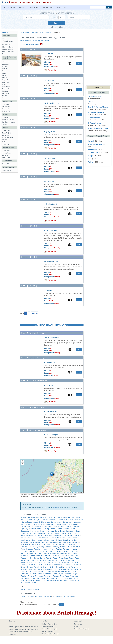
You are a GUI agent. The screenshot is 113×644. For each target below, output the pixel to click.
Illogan (40, 536)
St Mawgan (31, 569)
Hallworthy (57, 533)
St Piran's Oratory (94, 123)
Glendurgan (6, 135)
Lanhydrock (6, 157)
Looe (60, 540)
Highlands (47, 596)
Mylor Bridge (40, 547)
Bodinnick (46, 518)
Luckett (74, 540)
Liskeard (75, 538)
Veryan (33, 578)
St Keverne (45, 567)
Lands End (31, 538)
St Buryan (47, 563)
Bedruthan (6, 64)
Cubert (65, 524)
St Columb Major (65, 563)
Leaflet (68, 492)
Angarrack (31, 518)
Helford (75, 533)
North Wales (56, 596)
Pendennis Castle (8, 120)
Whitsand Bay (58, 581)
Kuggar (23, 538)
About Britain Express (82, 629)
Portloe (32, 556)
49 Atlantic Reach (51, 262)
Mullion (32, 547)
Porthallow (47, 554)
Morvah (62, 545)
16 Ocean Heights (51, 103)
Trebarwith (24, 574)
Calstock (45, 520)
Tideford (61, 572)
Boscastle (72, 518)
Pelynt (23, 549)
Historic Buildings (8, 47)
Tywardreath (75, 576)
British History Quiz (48, 626)
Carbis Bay (70, 520)
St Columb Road (32, 565)
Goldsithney (25, 531)
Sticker (44, 572)
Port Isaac (34, 554)
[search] (98, 7)
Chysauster (6, 107)
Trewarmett (39, 576)
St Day (41, 565)
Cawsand (37, 522)
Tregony (61, 574)
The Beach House (51, 338)
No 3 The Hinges (51, 435)
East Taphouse (66, 527)
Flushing (46, 529)
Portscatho (48, 556)
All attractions (7, 39)
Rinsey (55, 558)
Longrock (54, 540)
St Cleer (55, 563)
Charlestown (45, 522)
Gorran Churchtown (47, 531)
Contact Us (78, 624)
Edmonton (76, 527)
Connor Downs (56, 522)
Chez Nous (49, 385)
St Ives (79, 565)
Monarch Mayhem (48, 631)
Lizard (34, 540)
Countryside (6, 45)
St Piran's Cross (94, 118)
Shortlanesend (52, 560)
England (42, 33)
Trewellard (48, 576)
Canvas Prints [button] (49, 7)
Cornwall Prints (7, 164)
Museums (5, 54)
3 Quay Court (50, 132)
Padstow (63, 547)
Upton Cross (25, 578)
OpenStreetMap (74, 492)
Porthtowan (25, 556)
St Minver (47, 569)
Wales (37, 590)
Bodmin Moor (62, 518)
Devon (23, 596)
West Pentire (47, 581)
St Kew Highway (62, 567)
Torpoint (75, 572)
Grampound (70, 531)
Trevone (31, 576)
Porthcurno (56, 554)
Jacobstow (59, 536)
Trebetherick (47, 574)
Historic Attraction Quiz (49, 629)
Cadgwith (29, 520)
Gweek (49, 533)
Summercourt (52, 572)
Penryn (52, 549)
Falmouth (33, 529)
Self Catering (6, 170)
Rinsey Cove (63, 558)
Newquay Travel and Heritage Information (34, 41)
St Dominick (49, 565)
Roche (71, 558)
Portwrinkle (57, 556)
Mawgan (49, 542)
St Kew (52, 567)
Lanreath (53, 538)
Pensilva (59, 549)
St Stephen (74, 569)
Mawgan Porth (58, 542)
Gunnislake (33, 533)
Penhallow (38, 549)
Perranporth (25, 551)
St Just (23, 567)
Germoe (66, 529)
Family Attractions (8, 52)
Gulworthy (24, 533)
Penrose (45, 549)
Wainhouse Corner (53, 578)
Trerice (90, 102)
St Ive (73, 565)
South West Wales (68, 596)
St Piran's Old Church (96, 112)
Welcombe (24, 581)
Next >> (35, 313)
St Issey (67, 565)
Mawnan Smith (26, 545)
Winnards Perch (30, 583)
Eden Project (6, 133)
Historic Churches (8, 49)
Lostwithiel (67, 540)
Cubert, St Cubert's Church (98, 107)
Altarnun (24, 518)
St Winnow (36, 572)
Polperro (51, 551)
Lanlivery (45, 538)
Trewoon (56, 576)
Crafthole (50, 524)
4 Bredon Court (50, 204)
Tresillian (24, 576)
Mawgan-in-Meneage (72, 542)
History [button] (22, 7)
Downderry (47, 527)
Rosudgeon (25, 560)
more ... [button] (79, 63)
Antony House (7, 153)
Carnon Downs (27, 522)
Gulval (78, 531)
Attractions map (8, 41)
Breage (79, 518)
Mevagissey (36, 545)
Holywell (5, 80)
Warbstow (64, 578)
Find (22, 605)
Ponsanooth (25, 554)
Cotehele (5, 155)
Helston (23, 536)
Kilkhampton (68, 536)
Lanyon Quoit (7, 109)
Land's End (6, 82)
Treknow (68, 574)
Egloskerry (24, 529)
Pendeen (29, 549)
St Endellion (58, 565)
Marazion (41, 542)
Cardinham (79, 520)
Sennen (33, 560)
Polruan (58, 551)
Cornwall (49, 33)
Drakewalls (56, 527)
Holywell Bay (32, 536)
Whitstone (67, 581)
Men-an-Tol (6, 111)
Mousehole (25, 547)
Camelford (61, 520)
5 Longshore (49, 290)
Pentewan (67, 549)
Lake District (38, 596)
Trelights (75, 574)
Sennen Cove (41, 560)
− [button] (23, 464)
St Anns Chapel (72, 560)
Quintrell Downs (39, 558)
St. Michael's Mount (9, 122)
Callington (37, 520)
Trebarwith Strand (35, 574)
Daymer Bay (73, 524)
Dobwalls (39, 527)
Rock (77, 558)
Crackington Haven (39, 524)
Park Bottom (76, 547)
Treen (55, 574)
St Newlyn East (64, 569)
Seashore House (51, 412)
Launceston (61, 538)
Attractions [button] (12, 7)
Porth (41, 554)
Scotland (31, 590)
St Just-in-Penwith (33, 567)
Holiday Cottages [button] (34, 7)
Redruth (49, 558)
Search (56, 23)
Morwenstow (70, 545)
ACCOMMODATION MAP (30, 44)
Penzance (75, 549)
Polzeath (74, 551)
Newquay (56, 507)
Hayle (69, 533)
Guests (55, 17)
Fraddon (59, 529)
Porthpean (74, 554)
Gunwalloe (42, 533)
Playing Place (35, 551)
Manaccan (33, 542)
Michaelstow (46, 545)
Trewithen (5, 144)
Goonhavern (35, 531)
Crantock (58, 524)
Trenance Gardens (95, 96)
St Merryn (39, 569)
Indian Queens (49, 536)
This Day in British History (50, 634)
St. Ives (5, 96)
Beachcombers (50, 362)
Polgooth (44, 551)
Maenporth (24, 542)
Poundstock (66, 556)
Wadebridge (41, 578)
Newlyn (49, 547)
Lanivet (38, 538)
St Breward (38, 563)
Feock (39, 529)
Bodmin (54, 518)
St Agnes (62, 560)
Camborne (53, 520)
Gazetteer (6, 62)
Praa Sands (75, 556)
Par (69, 547)
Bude (23, 520)
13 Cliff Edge (49, 80)
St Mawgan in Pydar (95, 144)
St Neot (55, 569)
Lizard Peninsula (44, 540)
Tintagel (68, 572)
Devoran (31, 527)
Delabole (24, 527)
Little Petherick (26, 540)
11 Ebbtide (49, 54)
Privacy (77, 626)
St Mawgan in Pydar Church (98, 128)
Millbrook (55, 545)
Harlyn (64, 533)
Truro (67, 576)
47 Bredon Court (51, 231)
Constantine (67, 522)
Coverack (28, 524)
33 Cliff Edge (49, 181)
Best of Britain (61, 7)
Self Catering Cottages (29, 33)
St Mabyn (72, 567)
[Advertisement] (9, 200)
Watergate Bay (74, 578)
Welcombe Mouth (35, 581)
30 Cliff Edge (49, 158)
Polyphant (66, 551)
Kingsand (77, 536)
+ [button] (23, 461)
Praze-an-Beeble (27, 558)
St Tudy (29, 572)
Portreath (39, 556)
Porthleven (65, 554)
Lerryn (69, 538)
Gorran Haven (60, 531)
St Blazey (30, 563)
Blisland (39, 518)
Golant (72, 529)
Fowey (52, 529)
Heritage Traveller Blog (49, 624)
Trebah (5, 142)
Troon (62, 576)
